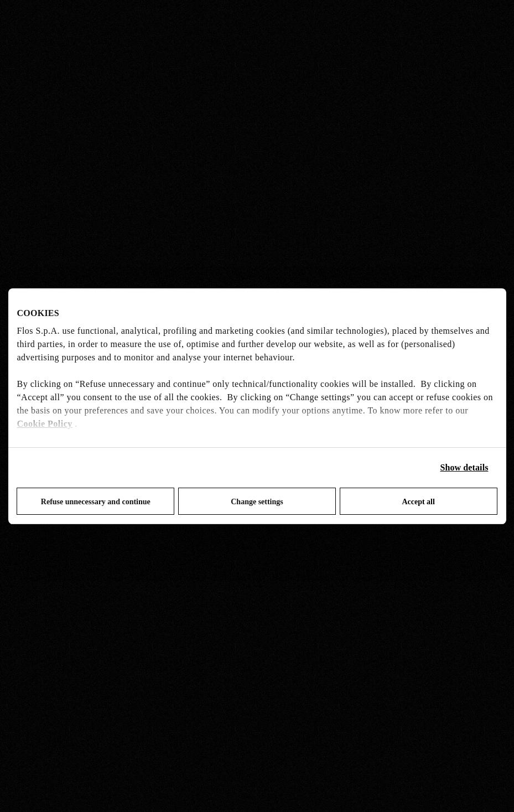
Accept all (418, 502)
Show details (464, 467)
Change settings (257, 502)
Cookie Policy (45, 424)
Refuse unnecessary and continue (96, 502)
